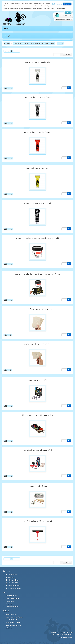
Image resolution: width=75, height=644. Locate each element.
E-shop (7, 43)
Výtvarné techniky (13, 585)
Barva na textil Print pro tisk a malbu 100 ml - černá (38, 274)
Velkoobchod (10, 601)
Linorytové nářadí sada (37, 486)
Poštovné (9, 604)
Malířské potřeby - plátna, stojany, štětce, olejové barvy (34, 43)
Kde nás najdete (12, 580)
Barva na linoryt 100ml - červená (38, 132)
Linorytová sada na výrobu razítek (37, 450)
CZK (67, 13)
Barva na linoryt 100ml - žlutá (37, 168)
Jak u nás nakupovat (12, 598)
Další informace (57, 4)
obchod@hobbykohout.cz (64, 634)
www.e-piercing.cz (12, 614)
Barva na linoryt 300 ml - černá (37, 203)
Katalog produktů (11, 596)
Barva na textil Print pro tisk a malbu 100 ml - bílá (38, 238)
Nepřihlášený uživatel (64, 20)
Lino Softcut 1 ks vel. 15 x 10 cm (38, 309)
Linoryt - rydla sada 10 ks (37, 380)
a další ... (9, 628)
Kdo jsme (10, 577)
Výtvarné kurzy (12, 583)
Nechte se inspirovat (13, 588)
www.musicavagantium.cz (14, 617)
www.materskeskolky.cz (13, 625)
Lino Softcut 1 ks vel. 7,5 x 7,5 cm (37, 344)
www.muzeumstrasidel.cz (14, 622)
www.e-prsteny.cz (11, 620)
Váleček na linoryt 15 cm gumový (37, 521)
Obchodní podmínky (12, 607)
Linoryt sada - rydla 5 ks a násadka (37, 415)
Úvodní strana (11, 575)
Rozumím (67, 4)
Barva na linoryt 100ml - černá (37, 97)
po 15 (67, 55)
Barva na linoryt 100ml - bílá (37, 62)
